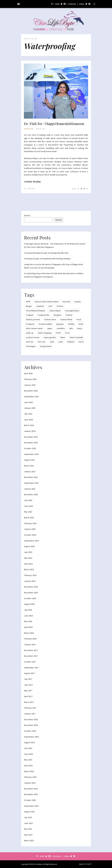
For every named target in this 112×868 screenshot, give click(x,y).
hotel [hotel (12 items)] (81, 324)
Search (27, 215)
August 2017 (29, 673)
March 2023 (29, 466)
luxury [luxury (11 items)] (80, 328)
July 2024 (28, 414)
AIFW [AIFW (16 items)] (28, 302)
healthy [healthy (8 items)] (71, 324)
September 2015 (31, 806)
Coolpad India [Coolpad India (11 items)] (43, 315)
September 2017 (31, 668)
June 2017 (28, 685)
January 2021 (30, 489)
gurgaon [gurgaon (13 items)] (60, 324)
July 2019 (28, 552)
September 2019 (31, 541)
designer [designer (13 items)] (57, 315)
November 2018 (31, 593)
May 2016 (28, 760)
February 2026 (30, 379)
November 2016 (31, 725)
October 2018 (30, 598)
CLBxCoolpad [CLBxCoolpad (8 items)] (55, 311)
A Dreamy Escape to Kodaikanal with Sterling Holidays (47, 259)
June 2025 (28, 402)
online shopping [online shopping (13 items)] (45, 333)
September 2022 (31, 483)
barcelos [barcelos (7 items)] (67, 302)
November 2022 (31, 477)
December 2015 (31, 789)
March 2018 (29, 633)
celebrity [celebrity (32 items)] (40, 306)
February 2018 (30, 639)
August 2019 (29, 546)
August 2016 (29, 742)
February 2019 (30, 575)
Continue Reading (32, 182)
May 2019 (28, 558)
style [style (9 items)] (52, 342)
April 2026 (28, 373)
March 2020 (29, 518)
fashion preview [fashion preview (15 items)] (33, 319)
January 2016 (30, 783)
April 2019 (28, 564)
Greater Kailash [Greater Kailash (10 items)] (45, 324)
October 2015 (30, 800)
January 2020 (30, 529)
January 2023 (30, 471)
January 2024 (30, 431)
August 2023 (29, 460)
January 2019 (30, 581)
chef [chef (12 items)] (50, 306)
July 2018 (28, 610)
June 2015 (28, 823)
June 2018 (28, 616)
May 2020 (28, 512)
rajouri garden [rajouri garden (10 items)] (50, 337)
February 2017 (30, 708)
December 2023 (31, 437)
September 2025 (31, 397)
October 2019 (30, 535)
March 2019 (29, 569)
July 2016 (28, 748)
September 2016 (31, 737)
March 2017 (29, 702)
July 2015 (28, 817)
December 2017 (31, 650)
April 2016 (28, 766)
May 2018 (28, 621)
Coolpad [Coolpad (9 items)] (30, 315)
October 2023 (30, 448)
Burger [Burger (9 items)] (29, 306)
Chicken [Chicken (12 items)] (60, 306)
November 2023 (31, 443)
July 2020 (28, 500)
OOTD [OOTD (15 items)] (58, 333)
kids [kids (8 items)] (71, 328)
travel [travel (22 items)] (81, 342)
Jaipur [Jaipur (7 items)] (50, 328)
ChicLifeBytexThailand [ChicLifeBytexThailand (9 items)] (35, 311)
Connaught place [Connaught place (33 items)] (72, 311)
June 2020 (28, 506)
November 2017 (31, 656)
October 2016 (30, 731)
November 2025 (31, 391)
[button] (56, 91)
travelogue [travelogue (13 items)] (31, 346)
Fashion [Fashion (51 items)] (69, 315)
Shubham (72, 4)
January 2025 (30, 408)
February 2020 (30, 523)
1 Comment (31, 188)
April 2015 (28, 835)
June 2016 (28, 754)
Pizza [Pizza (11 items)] (67, 333)
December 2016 (31, 719)
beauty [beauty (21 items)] (78, 302)
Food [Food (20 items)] (79, 319)
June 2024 (28, 420)
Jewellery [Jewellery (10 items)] (61, 328)
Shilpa (82, 4)
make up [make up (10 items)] (30, 333)
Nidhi (57, 4)
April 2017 (28, 696)
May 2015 (28, 829)
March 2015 (29, 841)
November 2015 (31, 794)
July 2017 (28, 679)
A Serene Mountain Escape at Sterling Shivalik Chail (46, 253)
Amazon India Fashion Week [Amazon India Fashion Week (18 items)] (46, 302)
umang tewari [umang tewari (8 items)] (46, 346)
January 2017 (30, 714)
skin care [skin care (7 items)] (42, 342)
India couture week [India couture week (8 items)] (34, 328)
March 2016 (29, 771)
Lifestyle (29, 129)
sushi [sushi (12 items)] (61, 342)
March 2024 (29, 425)
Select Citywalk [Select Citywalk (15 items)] (76, 337)
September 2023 (31, 454)
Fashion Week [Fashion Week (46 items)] (66, 319)
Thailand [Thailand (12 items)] (71, 342)
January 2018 (30, 644)
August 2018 (29, 604)
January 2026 (30, 385)
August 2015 (29, 812)
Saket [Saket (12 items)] (63, 337)
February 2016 (30, 777)
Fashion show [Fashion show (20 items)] (50, 319)
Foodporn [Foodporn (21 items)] (30, 324)
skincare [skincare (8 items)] (30, 342)
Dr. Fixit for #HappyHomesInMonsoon (54, 124)
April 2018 (28, 627)
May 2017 (28, 691)
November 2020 (31, 494)
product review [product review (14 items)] (33, 337)
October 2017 (30, 662)
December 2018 (31, 587)
